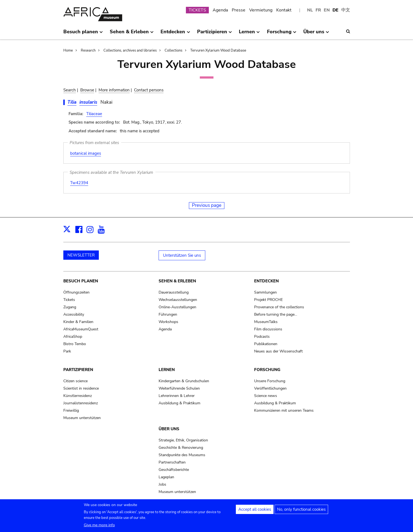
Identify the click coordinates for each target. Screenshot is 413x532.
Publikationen (266, 344)
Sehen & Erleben (177, 281)
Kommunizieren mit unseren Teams (284, 410)
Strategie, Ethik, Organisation (183, 440)
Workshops (168, 322)
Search (70, 90)
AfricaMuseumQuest (81, 329)
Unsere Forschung (270, 381)
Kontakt (284, 10)
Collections (173, 50)
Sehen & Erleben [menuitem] (132, 34)
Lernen (167, 370)
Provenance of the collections (279, 307)
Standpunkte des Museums (182, 455)
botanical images (86, 153)
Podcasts (262, 337)
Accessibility (74, 314)
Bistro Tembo (75, 344)
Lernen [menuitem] (249, 34)
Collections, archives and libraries (130, 50)
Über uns (169, 429)
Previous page (207, 205)
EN (327, 10)
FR (318, 10)
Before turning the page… (276, 314)
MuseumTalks (266, 322)
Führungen (168, 314)
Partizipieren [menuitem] (215, 34)
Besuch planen (81, 281)
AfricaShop (73, 337)
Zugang (70, 307)
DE (335, 10)
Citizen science (75, 381)
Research (88, 50)
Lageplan (166, 477)
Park (67, 351)
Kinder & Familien (78, 322)
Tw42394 (79, 183)
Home (68, 50)
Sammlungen (265, 292)
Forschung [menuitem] (282, 34)
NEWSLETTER (81, 255)
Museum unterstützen (82, 418)
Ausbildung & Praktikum (179, 403)
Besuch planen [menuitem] (83, 34)
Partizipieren (78, 370)
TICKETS (197, 10)
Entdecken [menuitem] (175, 34)
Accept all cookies (255, 510)
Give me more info (99, 525)
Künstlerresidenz (78, 396)
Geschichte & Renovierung (181, 448)
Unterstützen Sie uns (182, 255)
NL (310, 10)
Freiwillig (71, 410)
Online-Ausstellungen (177, 307)
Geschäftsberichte (174, 470)
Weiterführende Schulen (179, 388)
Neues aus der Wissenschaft (278, 351)
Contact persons (149, 90)
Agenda (220, 10)
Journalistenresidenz (81, 403)
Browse (87, 90)
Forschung (267, 370)
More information (114, 90)
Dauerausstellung (174, 292)
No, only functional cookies (301, 510)
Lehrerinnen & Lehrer (177, 396)
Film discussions (268, 329)
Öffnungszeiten (76, 292)
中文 (346, 10)
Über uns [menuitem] (316, 34)
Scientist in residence (81, 388)
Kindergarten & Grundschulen (184, 381)
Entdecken (266, 281)
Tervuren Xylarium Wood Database (218, 50)
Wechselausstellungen (178, 300)
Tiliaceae (94, 114)
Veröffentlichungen (270, 388)
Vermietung (261, 10)
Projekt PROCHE (268, 300)
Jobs (162, 484)
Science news (266, 396)
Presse (239, 10)
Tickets (69, 300)
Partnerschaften (172, 462)
